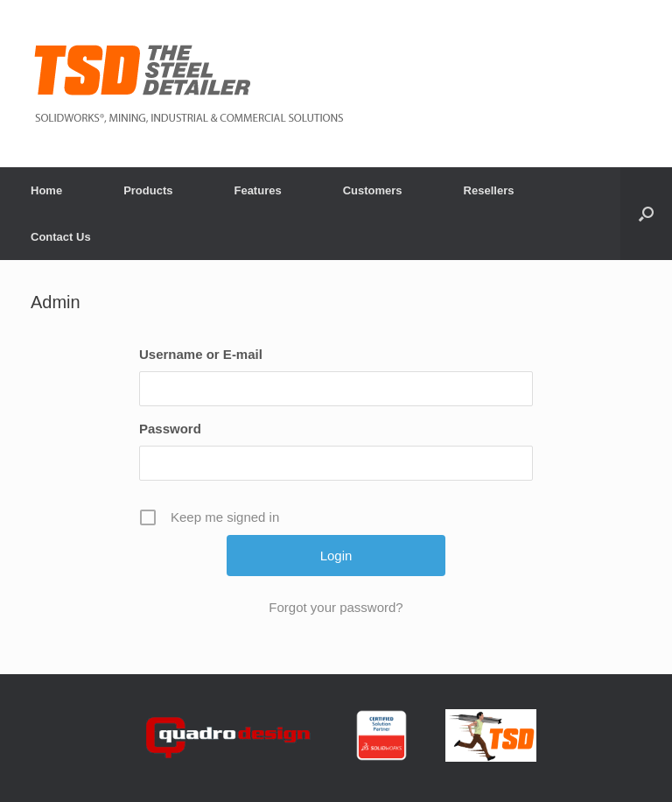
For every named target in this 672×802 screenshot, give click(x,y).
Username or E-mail (201, 354)
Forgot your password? (336, 607)
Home (46, 190)
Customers (373, 190)
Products (148, 190)
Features (257, 190)
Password (170, 429)
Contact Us (61, 237)
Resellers (489, 190)
